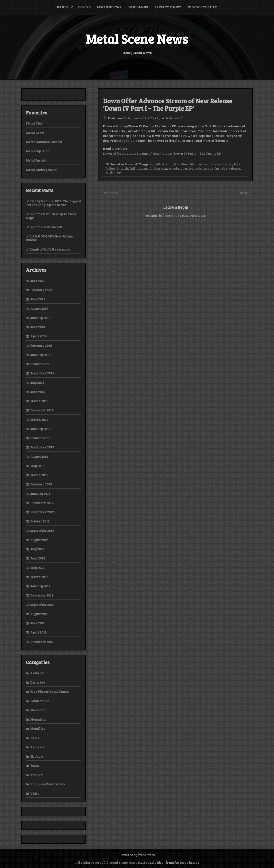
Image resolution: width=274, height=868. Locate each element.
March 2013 (39, 475)
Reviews (37, 747)
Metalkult (173, 118)
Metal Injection (38, 151)
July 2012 (37, 549)
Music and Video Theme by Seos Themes (168, 862)
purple (174, 168)
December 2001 (42, 642)
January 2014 (40, 429)
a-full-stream (162, 164)
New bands (138, 7)
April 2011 (38, 632)
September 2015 (42, 373)
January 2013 (40, 494)
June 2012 (38, 558)
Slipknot (37, 756)
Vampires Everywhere (48, 784)
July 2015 (37, 383)
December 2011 (42, 595)
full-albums (139, 168)
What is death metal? (46, 227)
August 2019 (39, 309)
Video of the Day (202, 7)
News (129, 164)
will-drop (113, 172)
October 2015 (40, 364)
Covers (84, 7)
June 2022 (38, 299)
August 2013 (39, 457)
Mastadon (38, 710)
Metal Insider (36, 160)
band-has (181, 164)
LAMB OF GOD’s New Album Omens (49, 238)
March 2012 (39, 577)
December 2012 (42, 503)
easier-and (224, 164)
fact (237, 164)
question (187, 168)
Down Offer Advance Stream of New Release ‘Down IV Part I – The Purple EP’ (162, 153)
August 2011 (39, 614)
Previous (111, 193)
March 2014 (39, 420)
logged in (170, 215)
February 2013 (41, 484)
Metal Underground (41, 170)
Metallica (38, 729)
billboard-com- (202, 164)
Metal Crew (35, 133)
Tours (34, 766)
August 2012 (39, 540)
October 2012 (40, 521)
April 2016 (38, 336)
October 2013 (40, 438)
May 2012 (37, 568)
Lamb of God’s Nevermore (50, 249)
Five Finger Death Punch (49, 691)
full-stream (158, 168)
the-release (231, 168)
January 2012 (40, 586)
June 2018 (38, 327)
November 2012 (42, 512)
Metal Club (34, 123)
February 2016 (41, 346)
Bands (63, 7)
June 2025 (38, 281)
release (201, 168)
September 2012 (42, 531)
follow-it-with (117, 168)
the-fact (214, 168)
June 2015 (38, 392)
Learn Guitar (109, 7)
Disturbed (38, 682)
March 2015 (39, 401)
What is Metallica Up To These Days (51, 216)
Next (244, 193)
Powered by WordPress (137, 855)
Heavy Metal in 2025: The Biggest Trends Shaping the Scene (53, 203)
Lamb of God (40, 701)
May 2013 (37, 466)
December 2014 (42, 410)
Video (35, 793)
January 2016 (40, 355)
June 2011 (37, 623)
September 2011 (42, 605)
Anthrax (37, 673)
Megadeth (38, 719)
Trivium (37, 775)
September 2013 (42, 447)
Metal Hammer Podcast (44, 142)
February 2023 (41, 290)
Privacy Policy (168, 7)
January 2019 (40, 318)
